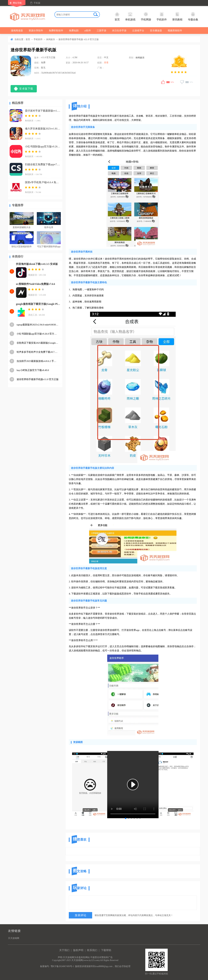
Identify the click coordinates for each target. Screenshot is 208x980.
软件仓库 (49, 227)
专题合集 (193, 17)
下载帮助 (106, 950)
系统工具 (33, 315)
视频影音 (33, 275)
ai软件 (88, 31)
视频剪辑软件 (175, 31)
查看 (106, 63)
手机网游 (146, 17)
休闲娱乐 (51, 39)
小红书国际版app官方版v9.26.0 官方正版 (43, 146)
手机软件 (162, 17)
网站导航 (17, 3)
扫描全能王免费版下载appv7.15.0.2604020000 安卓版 (43, 164)
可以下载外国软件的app (49, 247)
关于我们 (64, 950)
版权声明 (78, 950)
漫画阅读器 (17, 31)
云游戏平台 (138, 31)
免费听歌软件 (56, 31)
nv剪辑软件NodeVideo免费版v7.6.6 (36, 284)
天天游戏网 (14, 938)
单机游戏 (130, 17)
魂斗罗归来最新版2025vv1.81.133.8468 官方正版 (43, 129)
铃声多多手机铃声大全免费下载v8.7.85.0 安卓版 (38, 352)
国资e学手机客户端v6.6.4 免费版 (43, 182)
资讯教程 (177, 17)
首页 (117, 17)
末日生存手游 (119, 31)
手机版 (37, 3)
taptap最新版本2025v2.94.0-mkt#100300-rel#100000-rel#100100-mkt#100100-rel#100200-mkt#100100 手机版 (38, 325)
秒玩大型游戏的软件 (22, 247)
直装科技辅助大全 (22, 227)
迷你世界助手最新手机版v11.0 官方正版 (38, 379)
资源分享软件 (36, 31)
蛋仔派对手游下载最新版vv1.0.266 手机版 (43, 111)
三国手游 (101, 31)
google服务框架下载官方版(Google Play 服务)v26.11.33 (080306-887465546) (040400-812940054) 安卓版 (38, 304)
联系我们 (92, 950)
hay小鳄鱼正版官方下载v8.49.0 (33, 370)
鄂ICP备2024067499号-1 (62, 966)
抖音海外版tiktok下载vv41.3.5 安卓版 (37, 264)
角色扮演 (29, 121)
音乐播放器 (156, 31)
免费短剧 (74, 31)
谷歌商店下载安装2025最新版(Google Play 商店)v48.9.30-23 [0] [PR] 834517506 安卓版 (38, 343)
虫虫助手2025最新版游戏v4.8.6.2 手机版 (38, 361)
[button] (126, 818)
